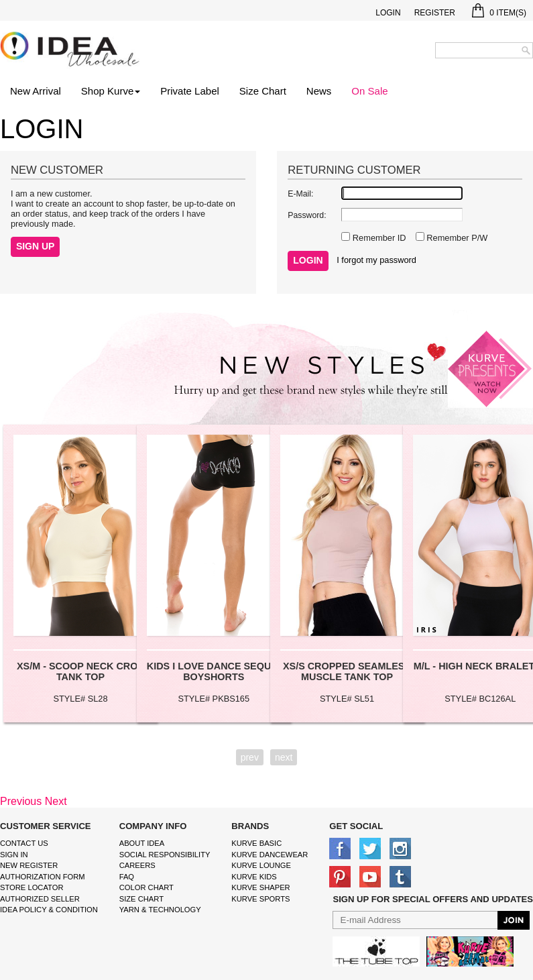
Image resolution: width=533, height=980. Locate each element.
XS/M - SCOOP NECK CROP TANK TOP (80, 671)
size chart (141, 899)
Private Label (190, 91)
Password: (307, 215)
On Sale (369, 91)
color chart (146, 887)
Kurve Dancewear (270, 855)
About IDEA (142, 843)
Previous (21, 801)
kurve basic (256, 843)
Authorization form (43, 877)
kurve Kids (254, 877)
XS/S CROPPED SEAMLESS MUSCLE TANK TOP (347, 671)
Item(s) (499, 13)
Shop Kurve (111, 91)
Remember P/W (456, 238)
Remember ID (378, 238)
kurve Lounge (261, 865)
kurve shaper (260, 887)
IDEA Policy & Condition (49, 910)
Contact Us (24, 843)
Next (56, 801)
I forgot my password (376, 260)
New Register (29, 865)
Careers (137, 865)
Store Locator (32, 887)
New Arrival (36, 91)
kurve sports (260, 899)
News (319, 91)
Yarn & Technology (160, 910)
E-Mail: (300, 194)
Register (435, 13)
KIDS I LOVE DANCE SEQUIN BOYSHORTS (214, 671)
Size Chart (263, 91)
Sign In (14, 855)
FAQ (127, 877)
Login (388, 13)
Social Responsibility (165, 855)
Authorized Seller (40, 899)
